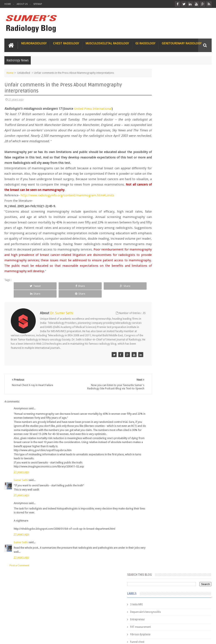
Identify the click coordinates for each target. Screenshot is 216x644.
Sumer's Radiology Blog (45, 637)
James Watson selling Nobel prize (174, 383)
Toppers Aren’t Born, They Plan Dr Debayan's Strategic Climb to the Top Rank (176, 589)
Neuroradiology (34, 43)
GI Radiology (145, 43)
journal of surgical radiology (169, 318)
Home (8, 4)
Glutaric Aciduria (162, 175)
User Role (14, 625)
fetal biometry (160, 273)
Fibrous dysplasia (162, 130)
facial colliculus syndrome (167, 265)
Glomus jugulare (162, 160)
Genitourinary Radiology (182, 43)
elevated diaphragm (164, 258)
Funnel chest (159, 138)
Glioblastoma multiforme (167, 153)
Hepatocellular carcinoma (167, 213)
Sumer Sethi (21, 480)
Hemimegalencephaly (165, 205)
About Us (22, 4)
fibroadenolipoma (163, 280)
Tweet (26, 291)
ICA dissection (160, 228)
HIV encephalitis (161, 198)
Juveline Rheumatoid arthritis (169, 243)
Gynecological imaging (166, 190)
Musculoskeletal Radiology (107, 43)
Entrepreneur (160, 115)
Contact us (201, 625)
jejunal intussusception (165, 310)
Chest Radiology (66, 43)
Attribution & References (66, 625)
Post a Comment (19, 566)
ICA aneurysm (160, 220)
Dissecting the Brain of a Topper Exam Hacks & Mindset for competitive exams (177, 600)
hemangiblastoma (163, 295)
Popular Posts (160, 330)
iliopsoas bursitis (162, 303)
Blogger (206, 637)
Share (51, 291)
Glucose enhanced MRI (165, 168)
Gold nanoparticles (163, 183)
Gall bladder (159, 145)
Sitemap (38, 4)
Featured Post (181, 330)
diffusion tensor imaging (167, 250)
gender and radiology (165, 288)
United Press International (93, 108)
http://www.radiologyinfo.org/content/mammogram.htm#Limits (67, 195)
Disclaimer (36, 625)
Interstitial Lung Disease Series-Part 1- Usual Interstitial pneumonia (185, 425)
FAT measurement (163, 123)
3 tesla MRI (159, 100)
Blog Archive (201, 330)
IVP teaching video (163, 235)
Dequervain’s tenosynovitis (168, 108)
